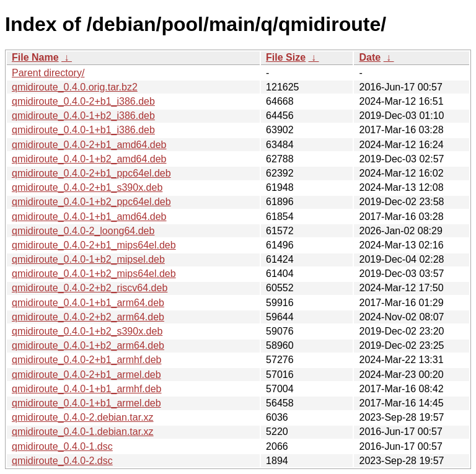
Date (370, 57)
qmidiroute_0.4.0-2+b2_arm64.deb (88, 317)
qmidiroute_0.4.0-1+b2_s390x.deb (87, 331)
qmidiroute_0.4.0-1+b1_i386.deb (83, 130)
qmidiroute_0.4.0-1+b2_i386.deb (83, 116)
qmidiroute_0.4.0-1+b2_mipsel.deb (88, 259)
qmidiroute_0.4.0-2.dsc (62, 461)
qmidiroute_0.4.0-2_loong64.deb (83, 231)
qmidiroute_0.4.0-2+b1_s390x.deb (87, 187)
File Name (35, 57)
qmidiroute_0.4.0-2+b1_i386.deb (83, 101)
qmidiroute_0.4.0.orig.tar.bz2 (75, 87)
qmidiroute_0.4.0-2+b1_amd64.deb (89, 145)
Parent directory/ (48, 73)
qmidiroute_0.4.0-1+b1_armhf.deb (87, 389)
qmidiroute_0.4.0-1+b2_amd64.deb (89, 159)
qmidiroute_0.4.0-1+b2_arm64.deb (88, 345)
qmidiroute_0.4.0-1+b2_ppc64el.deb (91, 202)
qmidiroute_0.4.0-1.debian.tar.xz (83, 432)
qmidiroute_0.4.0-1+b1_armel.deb (86, 403)
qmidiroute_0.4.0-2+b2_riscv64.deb (90, 288)
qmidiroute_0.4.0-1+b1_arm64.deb (88, 303)
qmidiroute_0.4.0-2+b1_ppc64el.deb (91, 173)
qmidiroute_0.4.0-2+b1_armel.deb (86, 375)
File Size (286, 57)
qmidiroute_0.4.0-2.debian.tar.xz (83, 417)
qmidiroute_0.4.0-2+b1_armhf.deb (87, 360)
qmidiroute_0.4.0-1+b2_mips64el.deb (94, 274)
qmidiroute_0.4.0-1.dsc (62, 446)
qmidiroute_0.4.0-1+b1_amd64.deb (89, 217)
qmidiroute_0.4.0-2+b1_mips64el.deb (94, 245)
